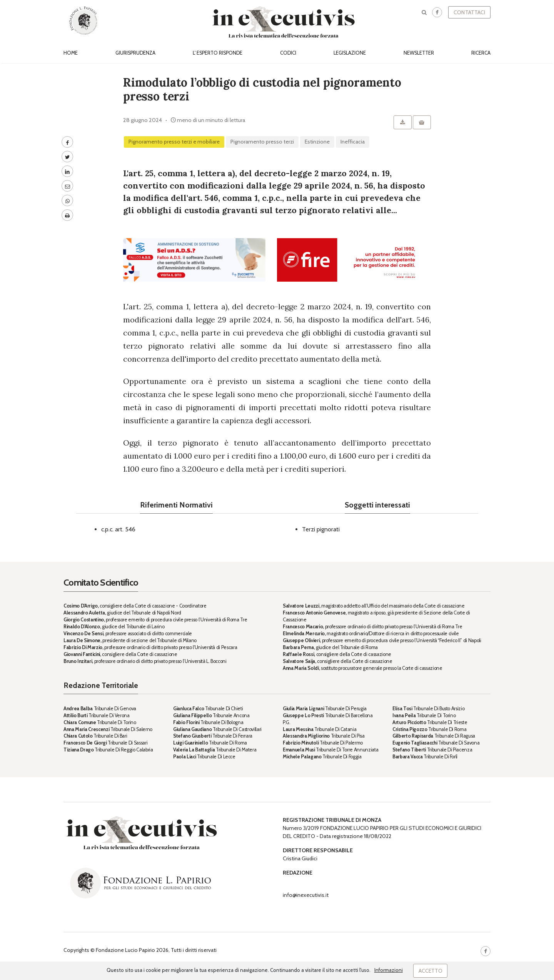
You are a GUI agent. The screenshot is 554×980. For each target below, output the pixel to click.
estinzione (317, 142)
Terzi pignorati (321, 529)
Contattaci (469, 12)
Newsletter (419, 53)
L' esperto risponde (218, 53)
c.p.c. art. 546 (118, 529)
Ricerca (481, 53)
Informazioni (389, 970)
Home (71, 53)
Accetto (431, 971)
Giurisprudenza (135, 53)
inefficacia (353, 142)
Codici (288, 53)
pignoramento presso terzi (262, 142)
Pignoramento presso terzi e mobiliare (174, 142)
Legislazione (350, 53)
